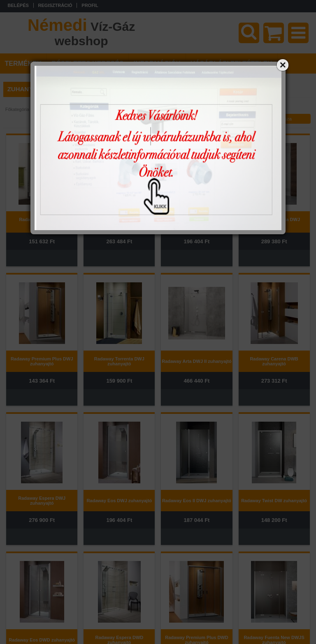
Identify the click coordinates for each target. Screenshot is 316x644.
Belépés (18, 5)
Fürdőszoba (45, 109)
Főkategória (17, 109)
